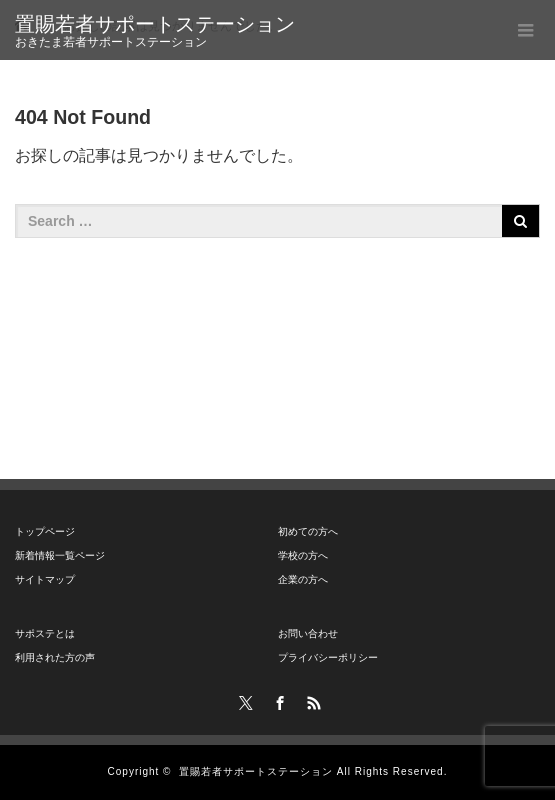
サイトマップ (45, 579)
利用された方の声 (55, 657)
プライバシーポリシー (328, 657)
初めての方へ (308, 531)
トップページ (45, 531)
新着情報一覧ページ (60, 555)
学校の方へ (303, 555)
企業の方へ (303, 579)
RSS (311, 700)
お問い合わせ (308, 633)
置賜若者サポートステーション (155, 24)
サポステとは (45, 633)
